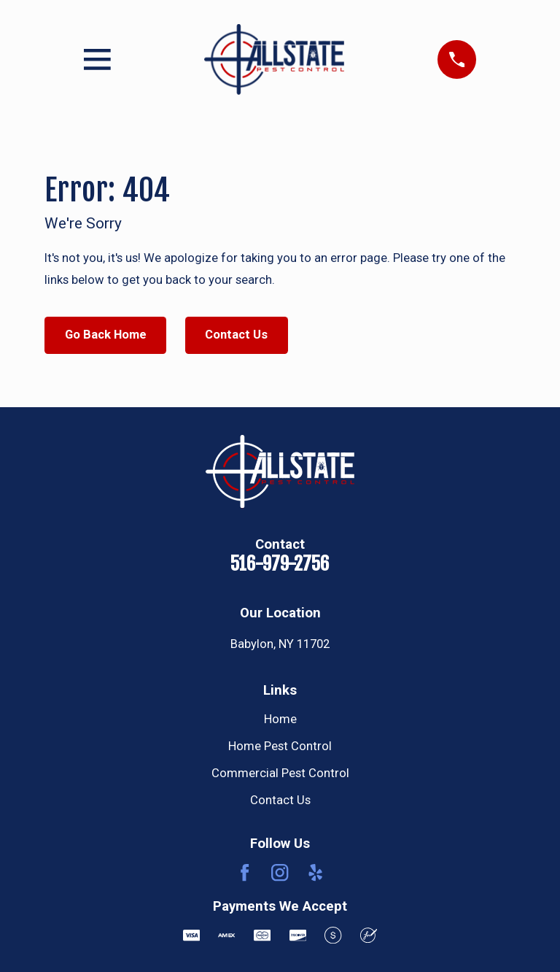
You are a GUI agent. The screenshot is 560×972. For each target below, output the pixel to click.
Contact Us (236, 335)
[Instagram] (280, 872)
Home (280, 719)
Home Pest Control (280, 746)
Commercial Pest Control (280, 773)
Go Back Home (106, 335)
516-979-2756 (280, 564)
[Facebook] (245, 872)
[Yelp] (315, 872)
